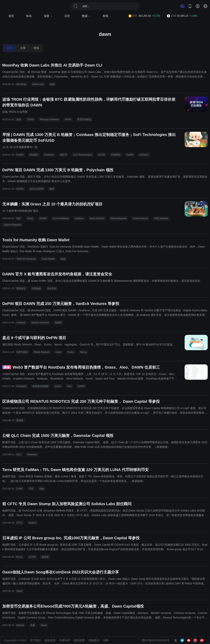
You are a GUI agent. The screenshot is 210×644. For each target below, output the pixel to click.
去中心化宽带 (37, 189)
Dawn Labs (38, 84)
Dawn (59, 352)
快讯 (29, 16)
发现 (107, 16)
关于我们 (35, 640)
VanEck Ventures (40, 323)
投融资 (58, 323)
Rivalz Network (42, 352)
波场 (19, 119)
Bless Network (97, 218)
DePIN (130, 155)
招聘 (106, 640)
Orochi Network (61, 218)
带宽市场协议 (84, 119)
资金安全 (52, 288)
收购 (52, 84)
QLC (19, 455)
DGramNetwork (119, 218)
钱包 (42, 489)
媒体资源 (50, 640)
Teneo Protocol (140, 218)
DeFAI (68, 119)
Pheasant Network (49, 119)
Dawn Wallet (48, 259)
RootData (21, 386)
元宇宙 (32, 557)
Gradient (79, 218)
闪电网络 (116, 155)
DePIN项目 (22, 352)
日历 (67, 16)
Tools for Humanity (26, 259)
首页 (11, 16)
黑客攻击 (21, 288)
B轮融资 (34, 155)
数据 (86, 16)
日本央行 (144, 155)
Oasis (19, 591)
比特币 (102, 155)
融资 (52, 189)
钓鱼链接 (36, 288)
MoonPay (21, 84)
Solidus (32, 523)
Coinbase (49, 155)
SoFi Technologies (82, 155)
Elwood (20, 625)
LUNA (19, 489)
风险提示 (94, 640)
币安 (31, 489)
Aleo (69, 386)
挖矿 (19, 218)
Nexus (83, 352)
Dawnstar (32, 455)
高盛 (32, 625)
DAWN (20, 155)
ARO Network (161, 218)
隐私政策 (79, 640)
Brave (19, 557)
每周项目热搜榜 (40, 386)
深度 (48, 16)
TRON (30, 119)
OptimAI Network (13, 225)
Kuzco (71, 352)
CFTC (19, 523)
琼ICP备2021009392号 (156, 640)
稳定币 (63, 155)
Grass (30, 218)
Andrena (21, 323)
